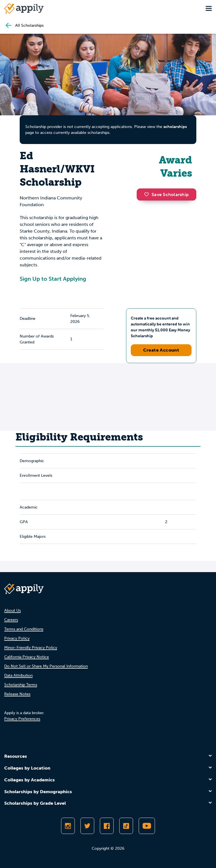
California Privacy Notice (27, 657)
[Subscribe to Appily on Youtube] (147, 826)
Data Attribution (18, 675)
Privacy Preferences (22, 719)
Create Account (161, 350)
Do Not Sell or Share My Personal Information (46, 666)
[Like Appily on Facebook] (107, 826)
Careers (11, 620)
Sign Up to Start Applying (53, 279)
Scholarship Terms (21, 685)
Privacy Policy (17, 638)
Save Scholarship (166, 194)
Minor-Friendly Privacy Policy (31, 648)
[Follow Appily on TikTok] (126, 826)
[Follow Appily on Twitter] (87, 826)
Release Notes (17, 694)
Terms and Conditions (24, 629)
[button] (148, 194)
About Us (13, 610)
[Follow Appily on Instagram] (68, 826)
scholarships (175, 127)
